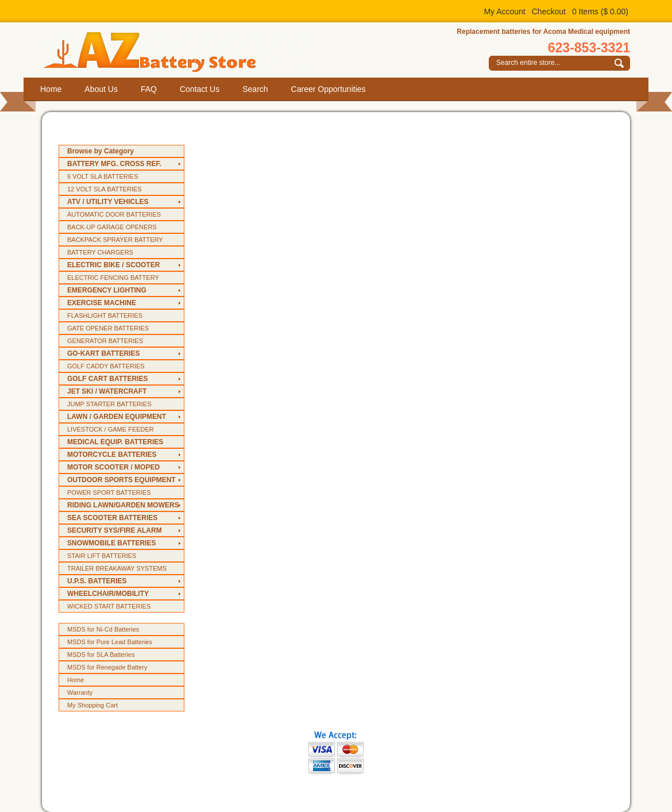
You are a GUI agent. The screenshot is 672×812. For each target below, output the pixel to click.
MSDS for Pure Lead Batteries (110, 642)
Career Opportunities (329, 89)
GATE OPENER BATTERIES (108, 328)
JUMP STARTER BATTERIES (109, 404)
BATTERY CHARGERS (100, 252)
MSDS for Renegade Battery (107, 667)
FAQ (149, 89)
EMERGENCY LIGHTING (107, 290)
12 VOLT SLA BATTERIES (105, 189)
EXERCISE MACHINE (102, 303)
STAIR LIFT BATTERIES (102, 556)
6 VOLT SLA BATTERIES (103, 176)
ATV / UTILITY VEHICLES (108, 202)
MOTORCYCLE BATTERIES (112, 455)
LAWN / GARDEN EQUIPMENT (117, 417)
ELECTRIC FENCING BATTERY (113, 278)
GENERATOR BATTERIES (105, 341)
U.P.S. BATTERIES (97, 581)
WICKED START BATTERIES (109, 606)
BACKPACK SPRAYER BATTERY (115, 240)
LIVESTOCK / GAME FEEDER (111, 429)
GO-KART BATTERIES (103, 353)
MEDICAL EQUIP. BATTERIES (115, 442)
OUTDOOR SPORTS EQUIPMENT (121, 480)
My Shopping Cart (92, 705)
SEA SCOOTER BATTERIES (112, 518)
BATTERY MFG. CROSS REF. (114, 164)
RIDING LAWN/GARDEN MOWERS (123, 505)
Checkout (549, 11)
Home (51, 89)
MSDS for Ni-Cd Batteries (103, 629)
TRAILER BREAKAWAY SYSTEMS (117, 568)
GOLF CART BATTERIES (107, 379)
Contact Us (200, 89)
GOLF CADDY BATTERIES (106, 366)
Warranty (80, 692)
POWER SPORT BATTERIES (109, 492)
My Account (504, 11)
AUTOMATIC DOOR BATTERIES (114, 214)
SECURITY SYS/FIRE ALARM (115, 530)
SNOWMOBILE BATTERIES (111, 543)
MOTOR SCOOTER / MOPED (113, 467)
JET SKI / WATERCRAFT (107, 391)
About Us (101, 89)
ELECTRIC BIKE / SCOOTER (113, 265)
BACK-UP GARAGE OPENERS (112, 227)
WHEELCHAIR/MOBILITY (108, 594)
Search (255, 89)
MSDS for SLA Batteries (101, 655)
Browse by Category (101, 151)
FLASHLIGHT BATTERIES (105, 315)
